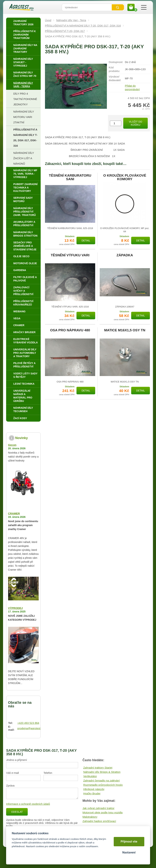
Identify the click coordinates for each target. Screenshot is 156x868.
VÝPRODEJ (15, 608)
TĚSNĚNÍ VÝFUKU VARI (70, 255)
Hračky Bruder (92, 793)
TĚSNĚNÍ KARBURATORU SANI (70, 177)
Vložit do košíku (135, 123)
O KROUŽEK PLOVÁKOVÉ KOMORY (125, 177)
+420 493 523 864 (28, 723)
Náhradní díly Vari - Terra (71, 20)
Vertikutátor (90, 776)
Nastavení (129, 852)
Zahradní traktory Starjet (98, 768)
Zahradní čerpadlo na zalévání (102, 780)
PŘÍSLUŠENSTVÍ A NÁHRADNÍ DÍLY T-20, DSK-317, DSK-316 (83, 26)
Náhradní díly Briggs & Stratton (102, 772)
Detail (86, 241)
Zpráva (10, 786)
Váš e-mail (13, 773)
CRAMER (14, 513)
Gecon (12, 445)
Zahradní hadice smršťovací (99, 821)
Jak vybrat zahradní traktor (98, 808)
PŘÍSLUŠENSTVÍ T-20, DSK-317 (65, 31)
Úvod (48, 20)
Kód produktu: (114, 69)
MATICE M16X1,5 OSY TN (125, 330)
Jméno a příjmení (17, 760)
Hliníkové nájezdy (94, 789)
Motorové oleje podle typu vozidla (102, 812)
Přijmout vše (129, 842)
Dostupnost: (116, 62)
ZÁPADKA (125, 255)
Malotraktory (90, 817)
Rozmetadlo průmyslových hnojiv (103, 785)
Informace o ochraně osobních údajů (28, 804)
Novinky (22, 438)
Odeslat (17, 812)
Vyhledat (118, 7)
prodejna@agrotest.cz (31, 728)
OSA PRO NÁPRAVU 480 (70, 330)
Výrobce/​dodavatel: (115, 78)
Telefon (48, 773)
